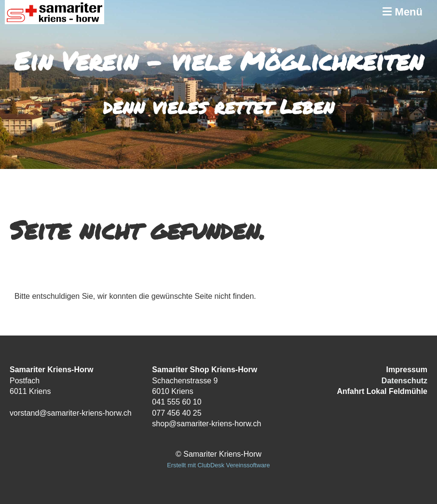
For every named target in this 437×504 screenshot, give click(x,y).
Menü (403, 12)
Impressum (407, 370)
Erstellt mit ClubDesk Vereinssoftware (218, 465)
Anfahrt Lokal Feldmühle (382, 391)
